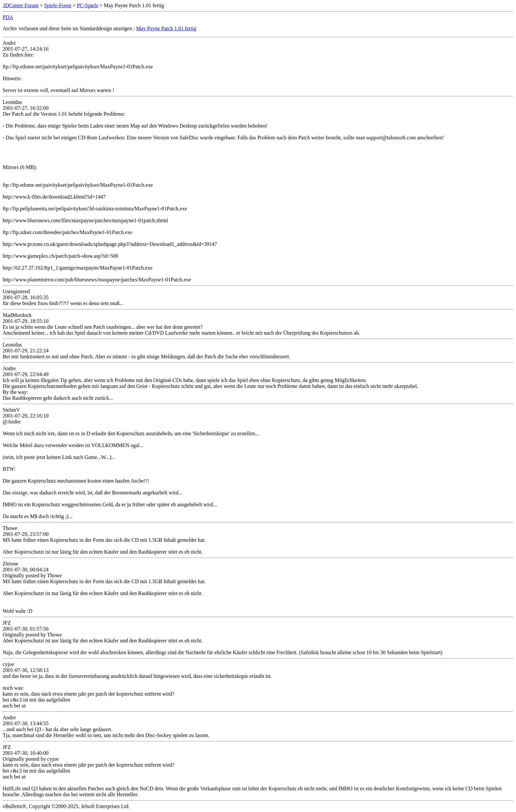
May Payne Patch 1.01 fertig (166, 28)
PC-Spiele (88, 5)
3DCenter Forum (21, 5)
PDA (8, 17)
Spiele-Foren (58, 5)
